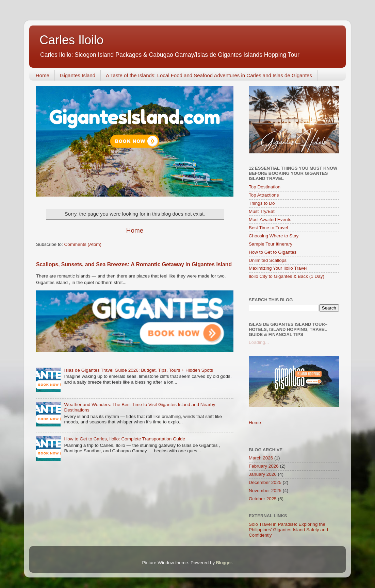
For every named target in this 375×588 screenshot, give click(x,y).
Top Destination (265, 187)
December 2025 (265, 482)
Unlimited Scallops (268, 260)
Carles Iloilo (71, 40)
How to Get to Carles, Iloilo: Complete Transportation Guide (125, 439)
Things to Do (262, 203)
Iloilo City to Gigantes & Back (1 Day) (287, 276)
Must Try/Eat (262, 211)
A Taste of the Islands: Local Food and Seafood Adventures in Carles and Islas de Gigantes (209, 75)
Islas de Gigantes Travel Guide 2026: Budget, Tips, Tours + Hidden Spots (138, 370)
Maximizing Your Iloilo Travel (278, 268)
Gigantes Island (78, 75)
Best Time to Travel (268, 228)
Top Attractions (264, 195)
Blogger (224, 563)
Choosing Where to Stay (274, 236)
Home (43, 75)
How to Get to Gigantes (273, 252)
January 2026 (263, 474)
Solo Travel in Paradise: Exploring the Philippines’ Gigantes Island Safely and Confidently (288, 530)
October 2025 (263, 499)
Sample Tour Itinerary (271, 244)
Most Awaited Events (270, 220)
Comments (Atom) (83, 244)
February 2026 (264, 466)
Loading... (259, 342)
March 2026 (261, 458)
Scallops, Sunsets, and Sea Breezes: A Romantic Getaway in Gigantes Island (134, 264)
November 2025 (265, 491)
